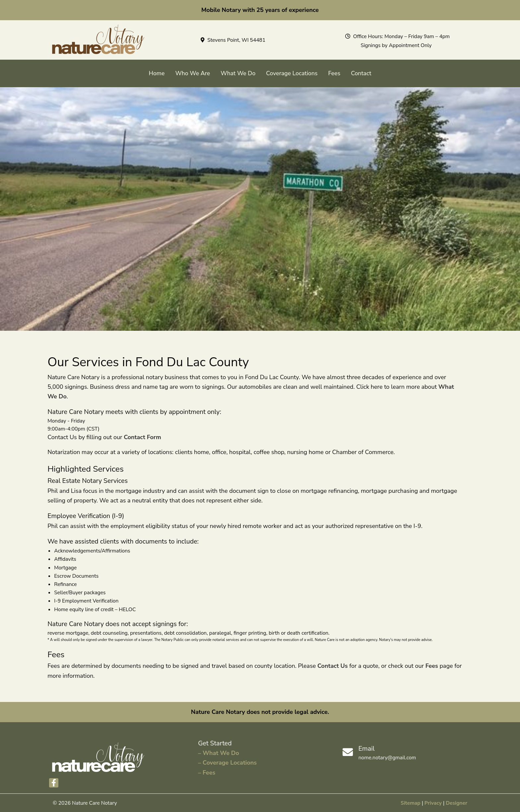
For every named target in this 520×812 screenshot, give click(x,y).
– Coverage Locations (227, 763)
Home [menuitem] (157, 73)
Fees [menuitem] (334, 73)
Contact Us (333, 666)
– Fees (207, 773)
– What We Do (219, 753)
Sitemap (411, 803)
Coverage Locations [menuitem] (292, 73)
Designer (456, 803)
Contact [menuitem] (361, 73)
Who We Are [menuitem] (193, 73)
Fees (432, 666)
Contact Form (142, 437)
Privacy (433, 803)
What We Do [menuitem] (238, 73)
